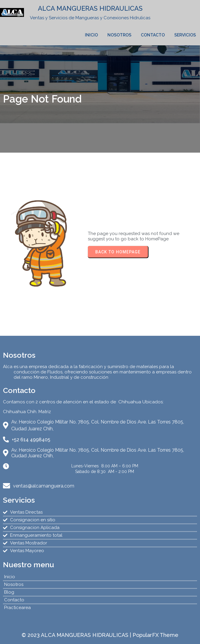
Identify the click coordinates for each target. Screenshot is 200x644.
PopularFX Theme (155, 635)
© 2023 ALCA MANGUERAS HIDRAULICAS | (77, 635)
